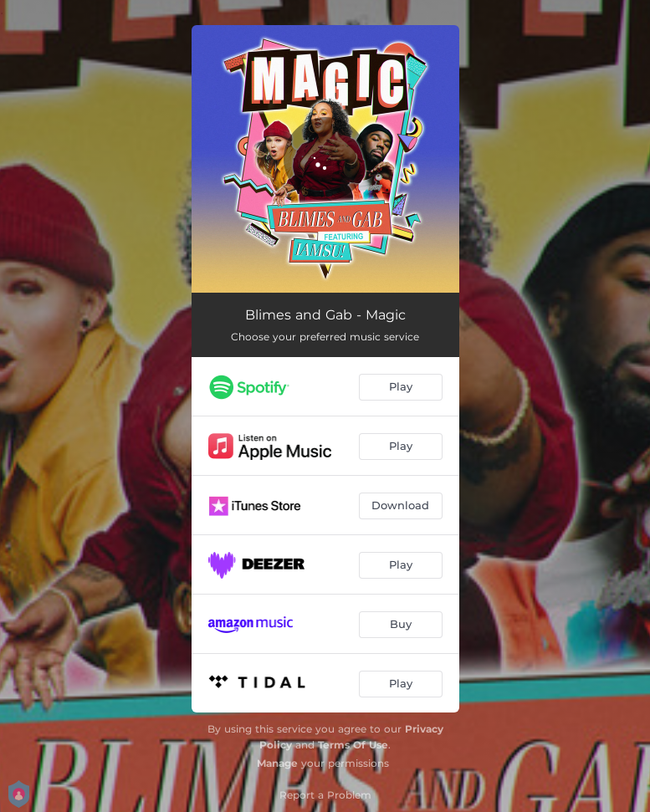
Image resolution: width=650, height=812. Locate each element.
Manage (277, 763)
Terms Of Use (353, 745)
